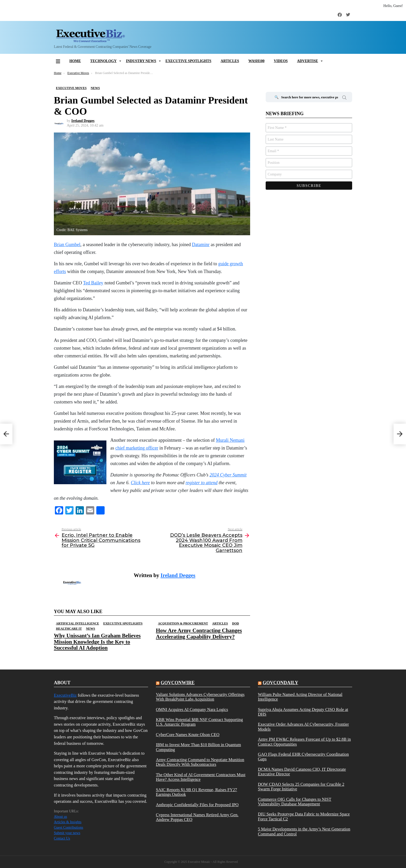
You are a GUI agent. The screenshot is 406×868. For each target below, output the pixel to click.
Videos (281, 61)
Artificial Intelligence (78, 623)
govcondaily (280, 683)
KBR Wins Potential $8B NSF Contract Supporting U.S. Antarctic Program (199, 722)
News (90, 629)
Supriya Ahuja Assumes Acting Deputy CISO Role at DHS (303, 712)
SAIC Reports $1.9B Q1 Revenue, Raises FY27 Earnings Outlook (197, 792)
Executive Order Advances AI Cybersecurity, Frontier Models (303, 727)
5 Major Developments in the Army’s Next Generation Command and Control (304, 832)
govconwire (177, 683)
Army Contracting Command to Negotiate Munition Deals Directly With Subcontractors (200, 762)
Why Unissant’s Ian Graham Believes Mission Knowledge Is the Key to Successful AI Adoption (97, 642)
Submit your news (67, 833)
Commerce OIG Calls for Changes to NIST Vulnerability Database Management (295, 802)
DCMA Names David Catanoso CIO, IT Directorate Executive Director (302, 772)
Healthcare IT (69, 629)
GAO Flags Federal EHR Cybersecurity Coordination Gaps (303, 757)
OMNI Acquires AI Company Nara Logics (192, 710)
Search (344, 98)
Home (75, 61)
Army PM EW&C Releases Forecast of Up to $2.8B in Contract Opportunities (304, 742)
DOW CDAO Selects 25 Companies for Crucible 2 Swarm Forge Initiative (301, 787)
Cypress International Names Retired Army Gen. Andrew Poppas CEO (197, 817)
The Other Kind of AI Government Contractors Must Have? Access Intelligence (201, 777)
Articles (230, 61)
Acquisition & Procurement (183, 623)
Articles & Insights (68, 822)
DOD (235, 623)
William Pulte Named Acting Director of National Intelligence (300, 697)
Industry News (141, 61)
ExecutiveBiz (65, 695)
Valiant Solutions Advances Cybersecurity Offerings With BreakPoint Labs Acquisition (200, 697)
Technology (103, 61)
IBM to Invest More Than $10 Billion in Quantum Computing (198, 747)
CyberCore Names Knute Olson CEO (188, 735)
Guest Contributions (68, 827)
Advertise (307, 61)
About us (60, 817)
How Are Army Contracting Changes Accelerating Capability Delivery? (199, 633)
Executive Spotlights (188, 61)
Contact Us (62, 838)
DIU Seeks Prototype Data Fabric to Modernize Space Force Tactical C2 (304, 816)
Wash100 (256, 61)
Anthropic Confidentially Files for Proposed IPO (197, 805)
